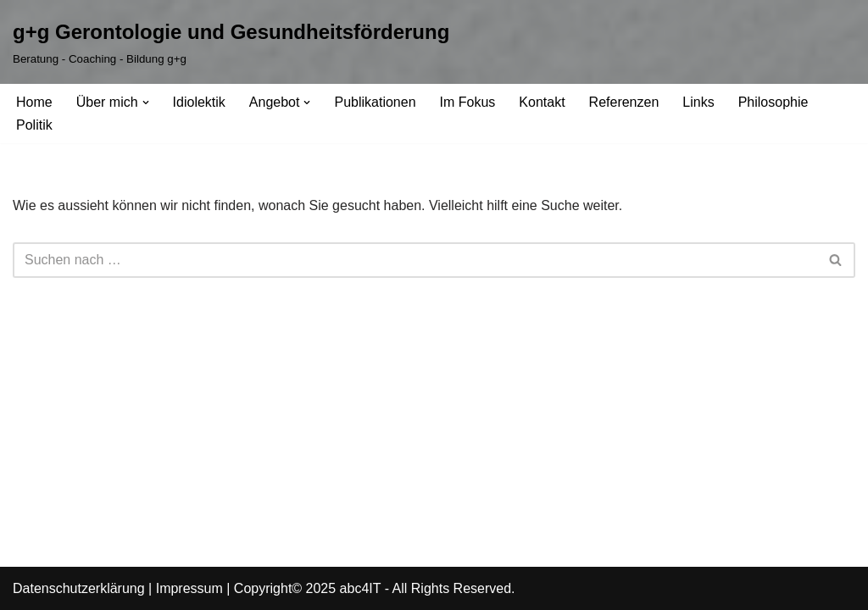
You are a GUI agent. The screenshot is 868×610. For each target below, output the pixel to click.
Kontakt (542, 102)
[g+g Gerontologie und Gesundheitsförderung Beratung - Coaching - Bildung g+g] (231, 42)
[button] (146, 103)
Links (698, 102)
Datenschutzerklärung (79, 588)
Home (34, 102)
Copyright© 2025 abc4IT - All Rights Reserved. (375, 588)
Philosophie (773, 102)
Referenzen (624, 102)
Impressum (189, 588)
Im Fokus (468, 102)
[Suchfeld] (415, 260)
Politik (34, 125)
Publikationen (375, 102)
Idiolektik (199, 102)
